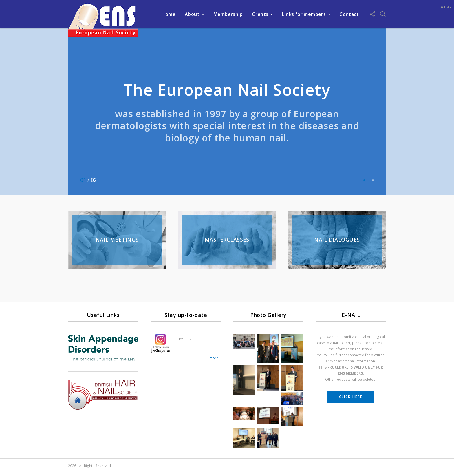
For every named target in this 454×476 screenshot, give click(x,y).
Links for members (304, 14)
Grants (260, 14)
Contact (349, 14)
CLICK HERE (351, 397)
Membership (228, 14)
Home (169, 14)
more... (215, 358)
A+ (443, 7)
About (192, 14)
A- (449, 7)
